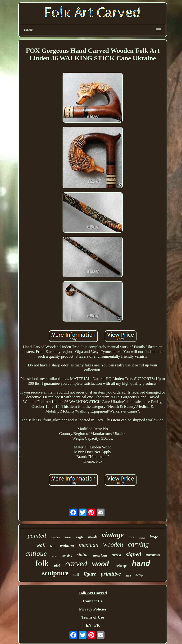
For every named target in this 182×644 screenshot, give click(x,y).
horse (54, 556)
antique (36, 553)
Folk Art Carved (93, 593)
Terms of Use (93, 617)
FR (97, 625)
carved (76, 564)
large (154, 537)
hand (141, 564)
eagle (80, 537)
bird (53, 546)
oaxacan (153, 555)
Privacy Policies (93, 609)
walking (67, 546)
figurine (55, 537)
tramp (142, 538)
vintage (113, 535)
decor (68, 537)
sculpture (55, 573)
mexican (89, 545)
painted (37, 536)
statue (83, 555)
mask (93, 537)
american (100, 555)
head (128, 576)
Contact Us (93, 601)
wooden (113, 544)
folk (42, 563)
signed (134, 554)
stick (57, 566)
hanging (67, 555)
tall (76, 574)
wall (41, 545)
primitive (111, 574)
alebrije (120, 565)
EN (88, 625)
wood (100, 564)
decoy (139, 575)
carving (138, 544)
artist (117, 555)
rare (131, 537)
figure (90, 574)
